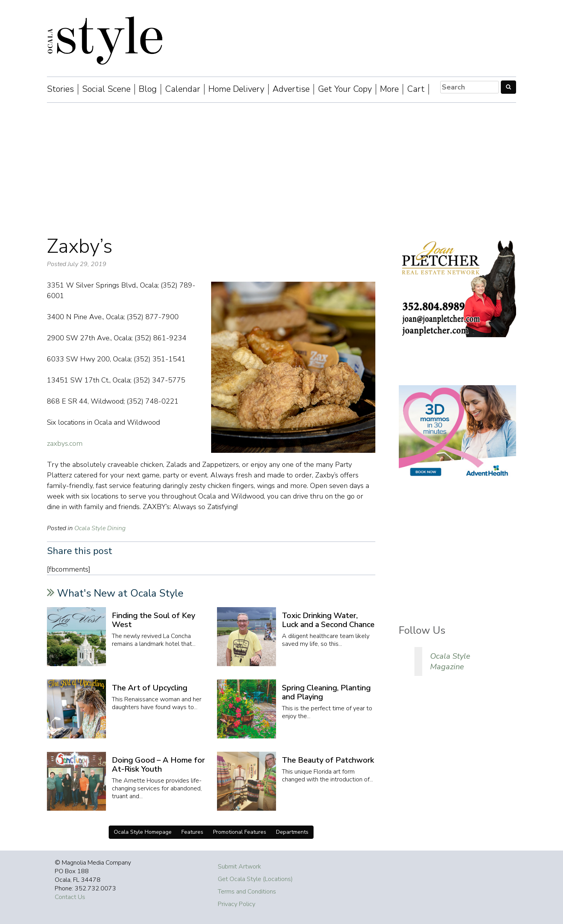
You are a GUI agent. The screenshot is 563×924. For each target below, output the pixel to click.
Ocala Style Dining (100, 528)
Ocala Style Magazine (450, 661)
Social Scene (106, 89)
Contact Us (70, 897)
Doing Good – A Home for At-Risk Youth (158, 765)
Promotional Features (240, 832)
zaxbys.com (65, 443)
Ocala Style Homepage (143, 832)
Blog (148, 89)
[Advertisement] (281, 169)
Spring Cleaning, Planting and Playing (326, 692)
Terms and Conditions (247, 892)
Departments (292, 832)
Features (192, 832)
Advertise (291, 89)
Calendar (183, 89)
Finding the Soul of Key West (153, 620)
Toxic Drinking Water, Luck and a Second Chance (328, 620)
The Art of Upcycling (150, 688)
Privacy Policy (237, 904)
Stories (60, 89)
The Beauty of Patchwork (328, 760)
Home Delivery (236, 89)
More (389, 89)
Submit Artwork (239, 867)
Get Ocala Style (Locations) (255, 879)
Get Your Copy (345, 89)
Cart (416, 89)
